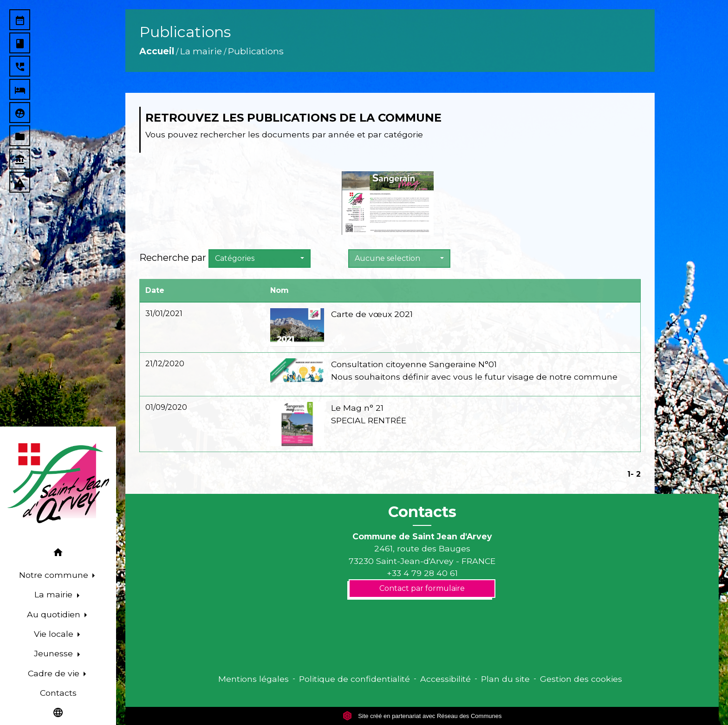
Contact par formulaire (422, 588)
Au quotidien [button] (55, 614)
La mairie (201, 51)
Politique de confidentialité (354, 679)
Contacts (422, 512)
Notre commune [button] (55, 575)
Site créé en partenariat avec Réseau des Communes (422, 716)
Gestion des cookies (581, 679)
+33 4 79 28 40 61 (422, 573)
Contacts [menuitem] (58, 693)
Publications (256, 51)
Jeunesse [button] (55, 653)
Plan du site (505, 679)
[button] (58, 554)
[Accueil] (58, 483)
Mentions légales (253, 679)
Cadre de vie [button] (55, 673)
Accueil (157, 51)
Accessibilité (445, 679)
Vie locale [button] (55, 634)
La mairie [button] (55, 594)
